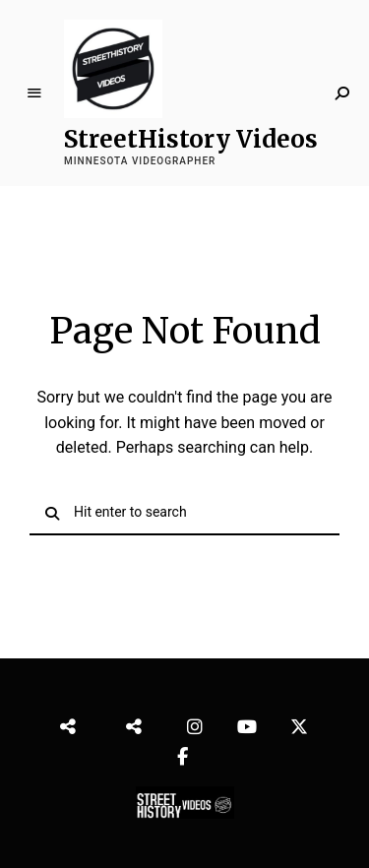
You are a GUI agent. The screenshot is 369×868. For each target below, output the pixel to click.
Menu (34, 93)
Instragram (198, 722)
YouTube (249, 722)
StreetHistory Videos (191, 140)
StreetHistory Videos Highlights (142, 722)
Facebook (185, 752)
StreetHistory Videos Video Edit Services (78, 722)
